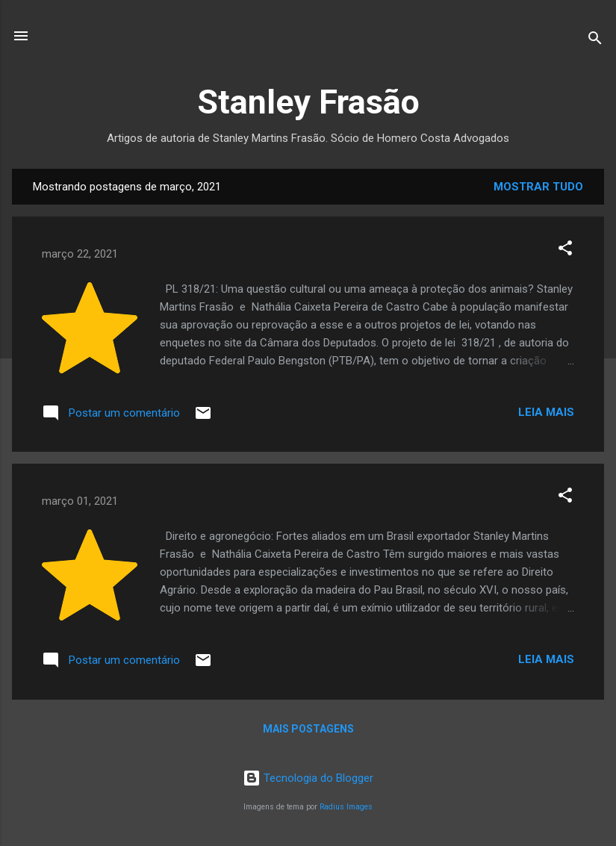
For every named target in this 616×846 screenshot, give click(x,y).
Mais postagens (308, 729)
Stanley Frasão (308, 102)
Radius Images (346, 807)
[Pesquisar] (595, 41)
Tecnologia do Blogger (308, 778)
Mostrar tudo (538, 187)
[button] (565, 251)
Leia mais (546, 412)
